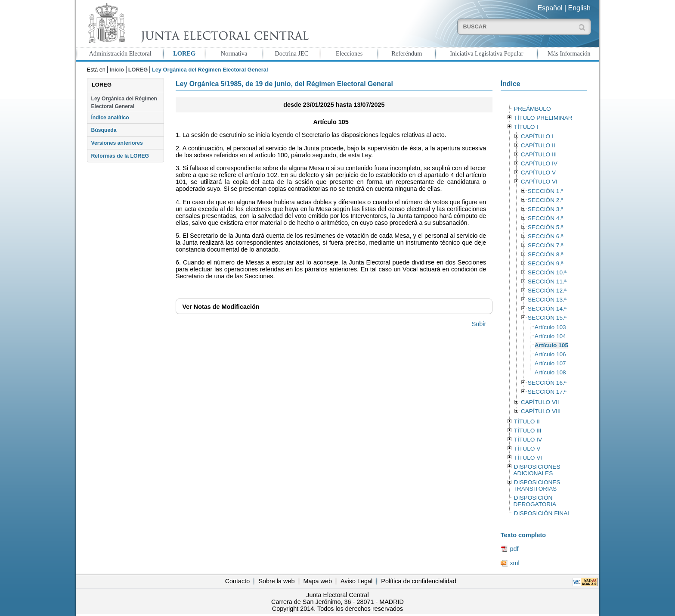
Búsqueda (104, 130)
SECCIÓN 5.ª (545, 227)
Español (550, 8)
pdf (514, 549)
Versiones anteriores (117, 143)
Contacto (238, 581)
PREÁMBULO (533, 109)
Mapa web (318, 581)
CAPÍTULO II (538, 145)
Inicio (117, 70)
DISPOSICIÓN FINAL (542, 513)
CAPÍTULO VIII (541, 411)
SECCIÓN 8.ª (545, 254)
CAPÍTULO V (538, 173)
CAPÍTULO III (539, 154)
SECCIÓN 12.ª (547, 291)
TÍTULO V (527, 449)
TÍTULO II (527, 422)
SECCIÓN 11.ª (547, 282)
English (579, 8)
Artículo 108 (550, 372)
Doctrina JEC (291, 53)
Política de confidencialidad (418, 581)
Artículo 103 (550, 327)
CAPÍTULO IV (539, 163)
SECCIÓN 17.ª (547, 392)
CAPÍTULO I (537, 136)
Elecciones (349, 53)
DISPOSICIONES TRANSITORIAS (537, 485)
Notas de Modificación (221, 307)
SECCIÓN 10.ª (547, 272)
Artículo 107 (550, 363)
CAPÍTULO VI (539, 182)
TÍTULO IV (528, 440)
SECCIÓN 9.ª (545, 263)
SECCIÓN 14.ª (547, 309)
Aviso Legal (356, 581)
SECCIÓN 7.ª (545, 245)
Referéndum (407, 53)
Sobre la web (276, 581)
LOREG (184, 53)
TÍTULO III (528, 431)
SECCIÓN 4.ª (545, 218)
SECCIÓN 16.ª (547, 383)
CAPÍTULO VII (540, 402)
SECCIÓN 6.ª (545, 236)
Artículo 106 (550, 354)
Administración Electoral (120, 53)
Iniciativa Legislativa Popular (486, 53)
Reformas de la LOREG (120, 156)
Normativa (234, 53)
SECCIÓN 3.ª (545, 209)
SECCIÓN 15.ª (547, 318)
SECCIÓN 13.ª (547, 300)
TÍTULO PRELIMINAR (543, 118)
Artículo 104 (550, 336)
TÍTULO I (526, 127)
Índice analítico (110, 118)
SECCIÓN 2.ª (545, 200)
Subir (479, 324)
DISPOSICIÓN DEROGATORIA (535, 501)
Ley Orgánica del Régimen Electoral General (124, 103)
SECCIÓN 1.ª (545, 191)
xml (514, 563)
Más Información (569, 53)
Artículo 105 (551, 345)
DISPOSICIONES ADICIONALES (537, 470)
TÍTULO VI (528, 458)
